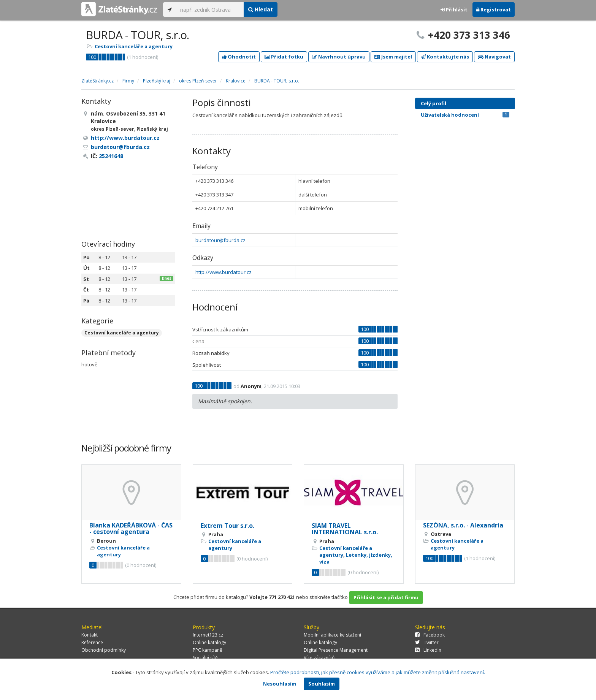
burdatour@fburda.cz (220, 240)
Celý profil (434, 103)
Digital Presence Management (336, 650)
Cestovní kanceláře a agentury (134, 46)
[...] (210, 10)
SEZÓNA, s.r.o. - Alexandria (463, 525)
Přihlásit (454, 10)
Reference (92, 642)
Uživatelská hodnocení (465, 115)
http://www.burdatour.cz (223, 272)
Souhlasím (322, 684)
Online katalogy (209, 642)
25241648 (111, 156)
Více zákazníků (319, 658)
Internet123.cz (208, 635)
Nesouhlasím (280, 684)
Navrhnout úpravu (339, 57)
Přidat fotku (284, 57)
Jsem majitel (393, 57)
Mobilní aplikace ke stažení (332, 635)
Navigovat (494, 57)
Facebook (430, 635)
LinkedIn (428, 650)
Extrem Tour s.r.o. (227, 526)
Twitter (427, 642)
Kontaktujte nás (445, 57)
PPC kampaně (208, 650)
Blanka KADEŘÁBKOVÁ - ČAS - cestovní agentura (131, 529)
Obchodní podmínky (104, 650)
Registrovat (494, 10)
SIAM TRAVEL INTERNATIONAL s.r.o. (345, 529)
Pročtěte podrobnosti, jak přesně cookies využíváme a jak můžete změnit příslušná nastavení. (378, 672)
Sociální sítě (205, 658)
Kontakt (90, 635)
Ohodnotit (239, 57)
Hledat (261, 9)
